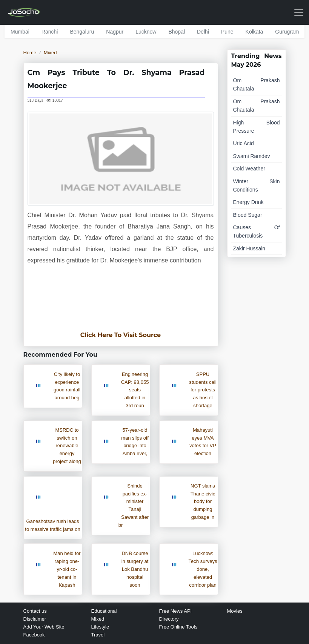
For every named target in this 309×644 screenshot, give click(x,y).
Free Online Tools (178, 627)
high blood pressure (257, 127)
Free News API (176, 611)
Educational (104, 611)
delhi (203, 32)
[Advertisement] (121, 302)
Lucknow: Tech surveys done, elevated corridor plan (203, 569)
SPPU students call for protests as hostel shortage (203, 390)
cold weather (249, 169)
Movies (235, 611)
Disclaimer (35, 619)
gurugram (287, 32)
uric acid (244, 143)
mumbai (20, 32)
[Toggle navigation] (299, 12)
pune (227, 32)
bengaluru (82, 32)
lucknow (146, 32)
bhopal (177, 32)
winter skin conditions (257, 186)
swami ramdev (252, 156)
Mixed (50, 53)
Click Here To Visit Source (121, 335)
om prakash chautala (257, 84)
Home (30, 53)
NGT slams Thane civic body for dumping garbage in (203, 501)
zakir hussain (249, 248)
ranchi (50, 32)
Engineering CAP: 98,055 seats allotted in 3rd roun (135, 390)
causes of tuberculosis (257, 232)
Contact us (35, 611)
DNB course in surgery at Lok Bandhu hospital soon (135, 569)
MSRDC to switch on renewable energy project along (67, 446)
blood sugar (248, 215)
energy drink (248, 202)
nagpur (115, 32)
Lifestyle (100, 627)
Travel (98, 635)
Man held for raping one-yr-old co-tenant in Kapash (67, 569)
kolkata (254, 32)
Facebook (34, 635)
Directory (169, 619)
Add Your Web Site (44, 627)
